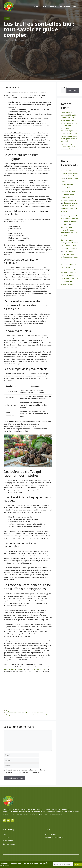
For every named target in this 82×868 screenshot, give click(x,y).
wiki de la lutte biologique (13, 669)
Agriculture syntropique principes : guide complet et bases (70, 131)
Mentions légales (51, 834)
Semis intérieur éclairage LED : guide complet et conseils (69, 115)
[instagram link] (4, 820)
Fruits (45, 6)
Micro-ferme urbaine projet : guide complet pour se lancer (69, 123)
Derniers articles (9, 844)
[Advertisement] (41, 57)
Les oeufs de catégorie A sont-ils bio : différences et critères (24, 713)
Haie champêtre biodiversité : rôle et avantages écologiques (70, 146)
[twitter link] (8, 820)
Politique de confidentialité (55, 837)
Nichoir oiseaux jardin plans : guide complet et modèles (69, 139)
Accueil (36, 6)
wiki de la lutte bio (39, 669)
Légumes (53, 6)
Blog (75, 6)
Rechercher (65, 87)
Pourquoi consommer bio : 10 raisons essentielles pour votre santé (27, 715)
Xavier (13, 40)
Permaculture (65, 6)
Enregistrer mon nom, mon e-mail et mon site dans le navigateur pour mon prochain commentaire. (25, 771)
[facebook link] (12, 820)
